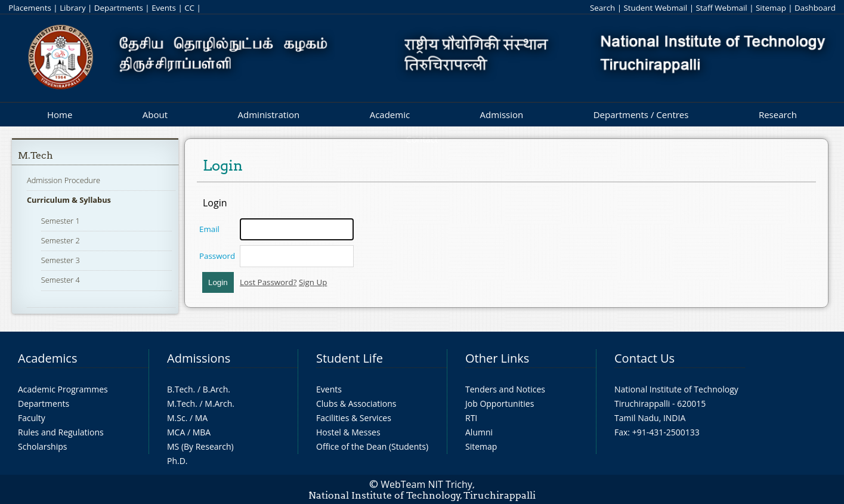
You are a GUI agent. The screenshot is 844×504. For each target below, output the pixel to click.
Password (217, 256)
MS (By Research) (200, 446)
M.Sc (176, 418)
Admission (502, 115)
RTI (471, 418)
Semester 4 (61, 280)
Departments (119, 8)
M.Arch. (219, 403)
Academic (390, 115)
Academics (47, 358)
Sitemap (771, 8)
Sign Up (313, 282)
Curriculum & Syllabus (69, 200)
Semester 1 (61, 221)
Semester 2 (61, 240)
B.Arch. (217, 389)
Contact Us (644, 358)
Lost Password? (268, 282)
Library (72, 8)
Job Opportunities (500, 403)
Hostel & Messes (348, 432)
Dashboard (815, 8)
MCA (176, 432)
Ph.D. (177, 461)
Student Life (350, 358)
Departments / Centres (641, 115)
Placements (30, 8)
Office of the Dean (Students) (372, 446)
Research (778, 115)
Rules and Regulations (61, 432)
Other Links (497, 358)
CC (189, 8)
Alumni (479, 432)
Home (60, 115)
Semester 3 (61, 260)
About (155, 115)
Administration (269, 115)
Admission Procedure (64, 180)
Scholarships (42, 446)
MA (201, 418)
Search (602, 8)
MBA (202, 432)
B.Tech (180, 389)
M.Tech (35, 155)
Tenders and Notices (505, 389)
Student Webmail (655, 8)
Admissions (199, 358)
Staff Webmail (721, 8)
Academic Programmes (63, 389)
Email (209, 229)
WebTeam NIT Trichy (426, 484)
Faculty (32, 418)
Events (164, 8)
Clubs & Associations (356, 403)
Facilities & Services (354, 418)
